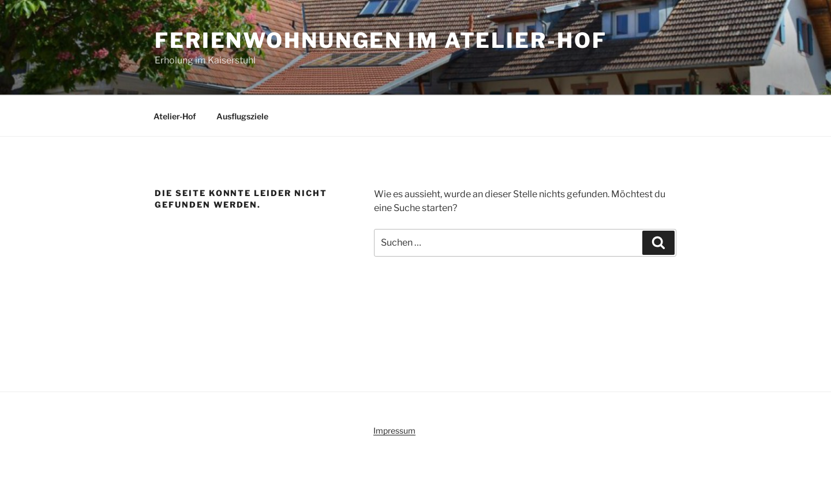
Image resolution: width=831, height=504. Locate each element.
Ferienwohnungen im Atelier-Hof (381, 40)
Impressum (394, 430)
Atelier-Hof (175, 116)
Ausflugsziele (242, 116)
